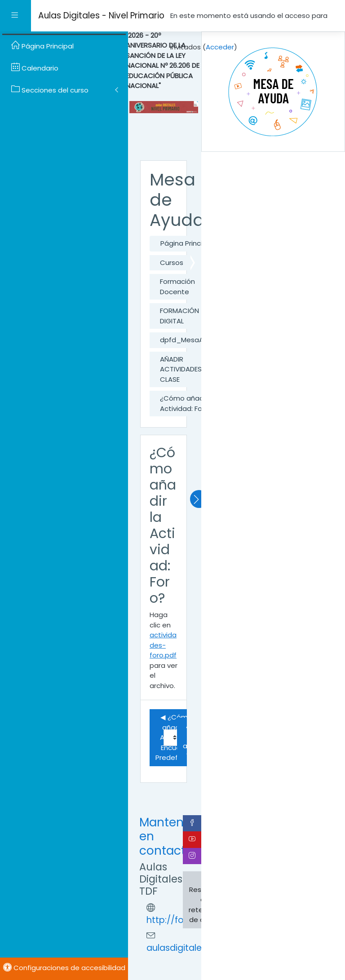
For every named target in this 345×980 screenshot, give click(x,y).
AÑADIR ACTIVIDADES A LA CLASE (188, 369)
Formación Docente (177, 287)
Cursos (172, 263)
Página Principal (186, 243)
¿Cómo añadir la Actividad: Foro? (188, 403)
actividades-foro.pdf (163, 645)
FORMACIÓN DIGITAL (179, 316)
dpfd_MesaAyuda (190, 340)
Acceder (220, 47)
